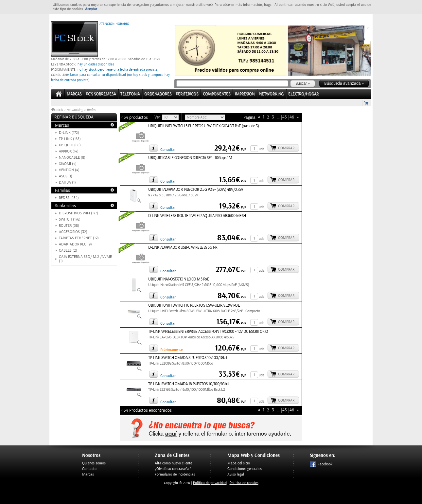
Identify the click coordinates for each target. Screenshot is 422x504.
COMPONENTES (217, 94)
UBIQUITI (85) (70, 145)
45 (285, 117)
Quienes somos (94, 463)
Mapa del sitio (239, 463)
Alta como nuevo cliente (173, 463)
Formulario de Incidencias (175, 474)
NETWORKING (271, 94)
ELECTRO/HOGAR (303, 94)
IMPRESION (245, 94)
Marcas (74, 94)
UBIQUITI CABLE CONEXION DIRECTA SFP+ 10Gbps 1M (190, 158)
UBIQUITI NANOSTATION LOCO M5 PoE (179, 279)
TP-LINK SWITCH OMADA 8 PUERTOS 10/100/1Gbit (188, 358)
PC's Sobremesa (101, 94)
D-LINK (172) (69, 133)
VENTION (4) (69, 170)
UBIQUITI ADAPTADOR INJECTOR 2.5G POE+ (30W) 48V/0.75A (196, 190)
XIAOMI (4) (68, 164)
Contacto (89, 469)
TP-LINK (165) (70, 139)
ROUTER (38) (69, 226)
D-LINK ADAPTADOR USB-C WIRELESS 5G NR (183, 248)
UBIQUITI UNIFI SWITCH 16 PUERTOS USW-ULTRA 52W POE (194, 306)
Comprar (286, 148)
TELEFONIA (130, 94)
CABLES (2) (68, 251)
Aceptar (91, 9)
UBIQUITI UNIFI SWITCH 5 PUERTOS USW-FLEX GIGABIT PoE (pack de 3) (203, 126)
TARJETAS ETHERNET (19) (79, 238)
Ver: (158, 117)
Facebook (321, 464)
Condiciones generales (245, 469)
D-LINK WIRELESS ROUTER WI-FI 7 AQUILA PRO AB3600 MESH (197, 216)
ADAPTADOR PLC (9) (75, 244)
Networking (75, 110)
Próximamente (171, 350)
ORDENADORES (158, 94)
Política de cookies (244, 483)
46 (292, 117)
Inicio (58, 110)
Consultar (168, 150)
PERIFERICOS (187, 94)
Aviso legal (236, 474)
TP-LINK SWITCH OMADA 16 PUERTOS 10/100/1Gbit (188, 384)
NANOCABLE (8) (72, 158)
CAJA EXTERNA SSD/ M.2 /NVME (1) (85, 259)
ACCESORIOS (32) (73, 232)
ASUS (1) (66, 176)
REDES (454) (69, 198)
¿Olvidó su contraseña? (173, 469)
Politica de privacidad (210, 483)
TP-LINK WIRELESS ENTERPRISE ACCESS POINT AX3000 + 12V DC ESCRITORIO (208, 332)
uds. (262, 149)
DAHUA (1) (67, 182)
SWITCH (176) (70, 219)
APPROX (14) (69, 151)
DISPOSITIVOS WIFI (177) (79, 213)
